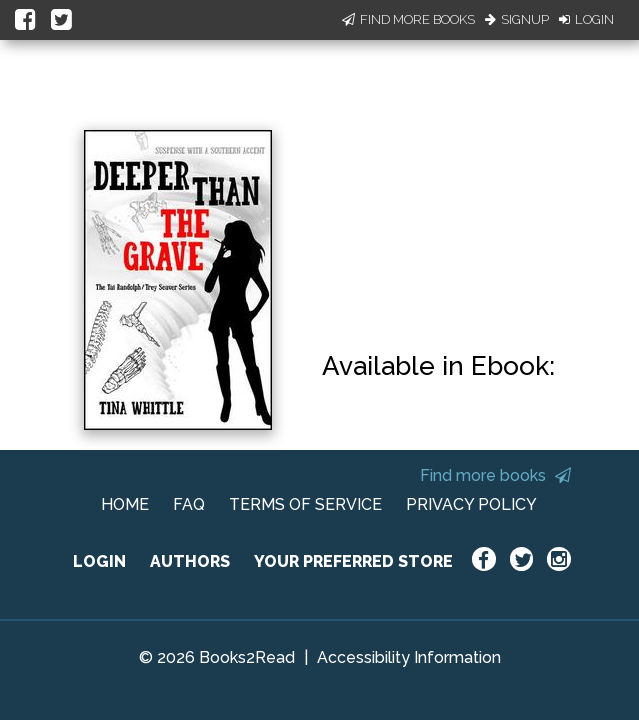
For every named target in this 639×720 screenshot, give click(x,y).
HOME (125, 504)
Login (586, 19)
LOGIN (99, 561)
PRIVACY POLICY (471, 504)
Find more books (495, 475)
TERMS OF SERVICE (305, 504)
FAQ (189, 504)
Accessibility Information (409, 657)
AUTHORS (190, 561)
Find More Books (408, 19)
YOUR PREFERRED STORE (353, 561)
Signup (517, 19)
